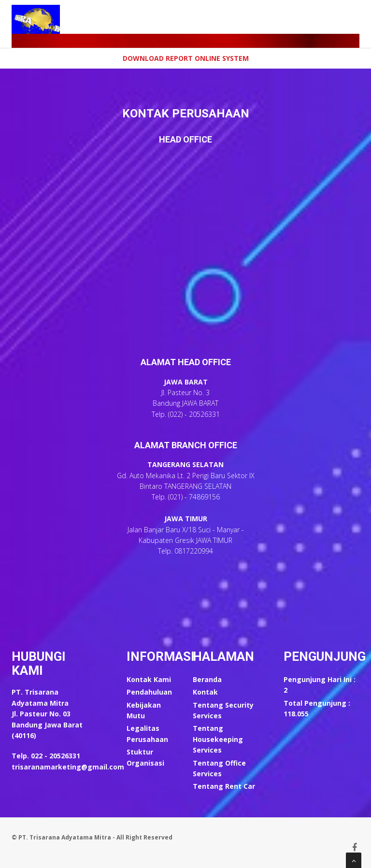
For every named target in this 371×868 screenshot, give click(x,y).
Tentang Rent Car (224, 786)
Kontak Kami (149, 679)
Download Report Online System (186, 58)
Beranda (207, 679)
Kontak (205, 692)
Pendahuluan (149, 692)
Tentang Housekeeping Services (218, 739)
